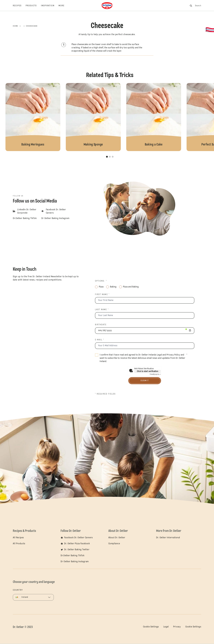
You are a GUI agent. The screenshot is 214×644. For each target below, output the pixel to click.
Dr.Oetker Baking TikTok (72, 556)
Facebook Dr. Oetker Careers (78, 538)
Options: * (101, 281)
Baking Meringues (33, 117)
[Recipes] (19, 6)
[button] (107, 157)
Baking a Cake (154, 117)
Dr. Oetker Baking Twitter (77, 550)
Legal (159, 355)
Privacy (177, 627)
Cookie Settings (151, 627)
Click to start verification (148, 371)
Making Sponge (93, 117)
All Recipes (18, 538)
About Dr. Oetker (117, 538)
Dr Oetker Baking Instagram (75, 562)
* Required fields (105, 394)
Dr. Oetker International (168, 538)
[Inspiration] (50, 6)
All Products (19, 544)
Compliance (114, 544)
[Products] (33, 6)
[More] (64, 6)
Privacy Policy (173, 355)
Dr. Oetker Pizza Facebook (77, 544)
